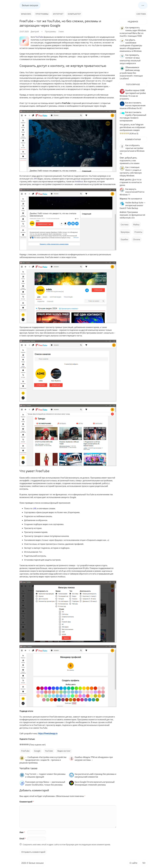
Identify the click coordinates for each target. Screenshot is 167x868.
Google (37, 751)
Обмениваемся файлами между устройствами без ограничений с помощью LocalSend (131, 73)
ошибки (124, 239)
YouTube (49, 751)
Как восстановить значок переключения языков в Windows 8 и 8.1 (133, 105)
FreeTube (25, 751)
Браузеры (125, 232)
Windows (26, 14)
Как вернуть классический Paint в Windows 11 (132, 192)
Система (141, 14)
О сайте (133, 863)
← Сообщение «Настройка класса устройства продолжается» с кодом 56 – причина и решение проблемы (43, 760)
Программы (42, 14)
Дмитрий (35, 32)
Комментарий (27, 802)
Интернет (58, 14)
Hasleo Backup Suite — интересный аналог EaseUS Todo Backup (133, 205)
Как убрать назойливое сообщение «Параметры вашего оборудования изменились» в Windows (131, 45)
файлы (136, 225)
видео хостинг (64, 751)
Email (23, 839)
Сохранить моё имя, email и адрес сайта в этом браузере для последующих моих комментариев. (67, 845)
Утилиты (138, 232)
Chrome (137, 239)
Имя (22, 832)
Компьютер (74, 14)
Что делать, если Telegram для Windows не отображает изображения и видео (133, 127)
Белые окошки (30, 5)
